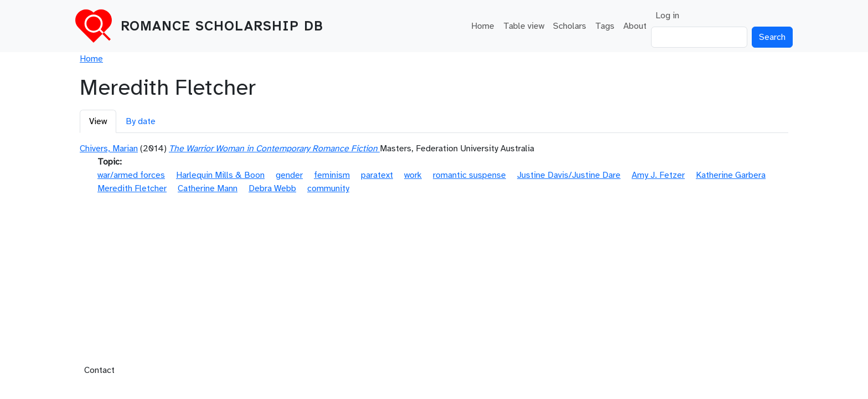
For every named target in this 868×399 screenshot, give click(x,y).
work (413, 175)
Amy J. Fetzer (658, 175)
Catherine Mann (208, 188)
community (328, 188)
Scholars (570, 26)
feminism (332, 175)
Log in (667, 16)
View (98, 121)
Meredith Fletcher (132, 188)
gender (289, 175)
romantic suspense (469, 175)
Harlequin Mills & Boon (220, 175)
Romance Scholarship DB (222, 26)
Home (483, 26)
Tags (605, 26)
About (635, 26)
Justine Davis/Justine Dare (569, 175)
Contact (99, 370)
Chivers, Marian (109, 149)
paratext (377, 175)
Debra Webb (272, 188)
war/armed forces (131, 175)
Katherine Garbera (731, 175)
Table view (524, 26)
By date (141, 121)
